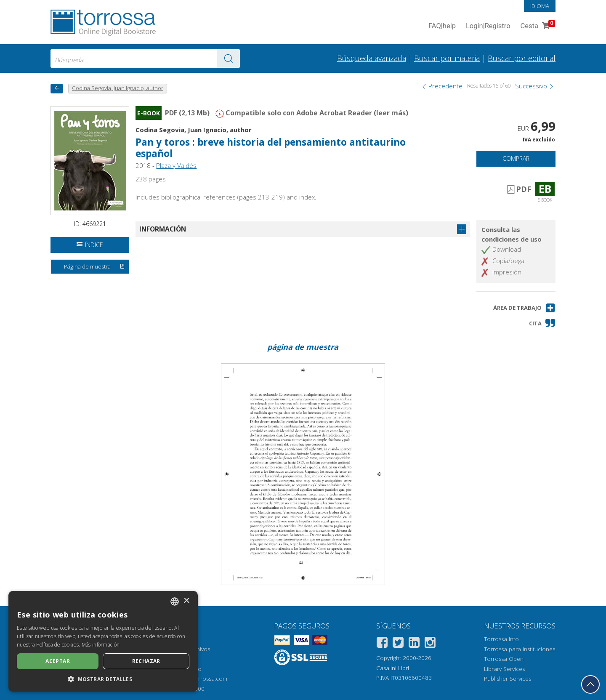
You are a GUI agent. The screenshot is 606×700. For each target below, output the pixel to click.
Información (163, 229)
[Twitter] (398, 644)
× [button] (186, 601)
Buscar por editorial (522, 58)
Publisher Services (508, 679)
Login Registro (488, 26)
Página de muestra (95, 267)
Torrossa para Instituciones (520, 649)
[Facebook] (382, 644)
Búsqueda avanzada (372, 58)
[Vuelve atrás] (57, 89)
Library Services (504, 669)
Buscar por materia (447, 58)
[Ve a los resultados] (229, 59)
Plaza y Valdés (176, 165)
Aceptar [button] (58, 661)
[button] (524, 308)
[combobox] (145, 59)
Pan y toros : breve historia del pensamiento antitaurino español (271, 148)
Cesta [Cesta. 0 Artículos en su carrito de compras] (537, 26)
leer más (391, 113)
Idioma (540, 6)
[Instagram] (430, 644)
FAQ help (442, 26)
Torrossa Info (501, 639)
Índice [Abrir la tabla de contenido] (90, 245)
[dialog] (103, 641)
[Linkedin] (414, 644)
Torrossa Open (504, 659)
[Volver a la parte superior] (590, 684)
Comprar (516, 158)
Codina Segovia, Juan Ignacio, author (194, 130)
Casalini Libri (393, 668)
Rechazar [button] (146, 661)
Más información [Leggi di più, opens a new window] (101, 645)
